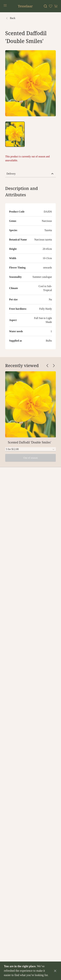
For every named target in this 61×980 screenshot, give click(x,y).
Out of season (31, 458)
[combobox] (30, 449)
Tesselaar (25, 6)
